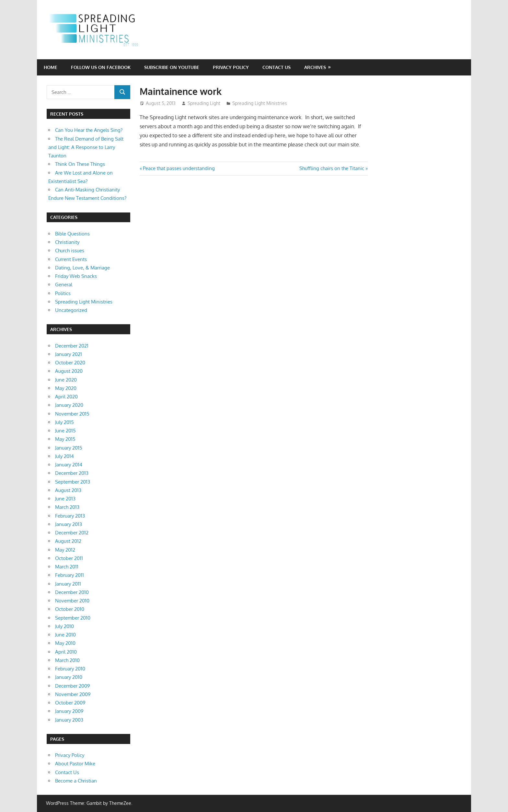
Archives (315, 67)
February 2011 (69, 575)
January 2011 (68, 584)
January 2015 (69, 448)
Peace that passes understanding (179, 168)
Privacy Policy (231, 67)
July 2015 (64, 422)
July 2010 (64, 626)
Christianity (67, 242)
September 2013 (73, 482)
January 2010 (69, 677)
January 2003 (69, 720)
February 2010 (70, 669)
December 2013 (72, 473)
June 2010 (65, 635)
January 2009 (69, 711)
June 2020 (66, 380)
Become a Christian (76, 781)
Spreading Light (204, 103)
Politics (63, 293)
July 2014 (64, 456)
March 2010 (67, 660)
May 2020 (66, 388)
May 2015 (65, 439)
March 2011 (67, 567)
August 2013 (68, 490)
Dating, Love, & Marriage (82, 268)
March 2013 (67, 507)
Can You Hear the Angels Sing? (89, 130)
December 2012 (72, 533)
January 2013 (69, 524)
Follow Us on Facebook (101, 67)
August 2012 (68, 541)
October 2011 (69, 558)
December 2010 (72, 592)
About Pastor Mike (75, 764)
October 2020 (70, 363)
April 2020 (66, 397)
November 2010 (72, 601)
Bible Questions (72, 234)
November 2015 (72, 414)
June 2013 (65, 499)
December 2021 (72, 346)
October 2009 (70, 703)
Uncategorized (71, 310)
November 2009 (73, 694)
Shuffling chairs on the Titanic (332, 168)
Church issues (70, 251)
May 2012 (65, 550)
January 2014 (69, 465)
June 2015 (65, 431)
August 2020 (69, 371)
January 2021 (69, 354)
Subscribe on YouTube (172, 67)
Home (51, 67)
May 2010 (65, 643)
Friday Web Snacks (76, 276)
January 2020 (69, 405)
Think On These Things (80, 164)
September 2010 (73, 618)
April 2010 (66, 652)
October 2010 (70, 609)
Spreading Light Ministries (260, 103)
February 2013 (70, 516)
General (64, 285)
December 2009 (73, 686)
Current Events (71, 259)
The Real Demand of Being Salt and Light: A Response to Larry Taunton (86, 147)
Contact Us (277, 67)
